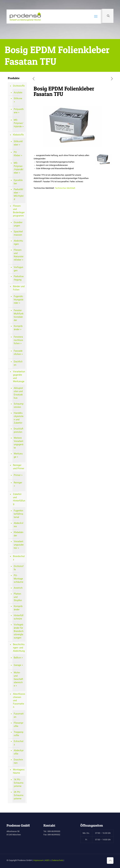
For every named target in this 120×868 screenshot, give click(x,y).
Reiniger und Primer (19, 467)
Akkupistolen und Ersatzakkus (18, 393)
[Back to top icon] (110, 861)
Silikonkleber (18, 143)
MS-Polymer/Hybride (19, 123)
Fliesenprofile (19, 725)
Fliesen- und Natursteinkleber (19, 255)
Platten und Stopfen (18, 597)
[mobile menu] (96, 17)
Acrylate (18, 92)
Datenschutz (57, 860)
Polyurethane (19, 111)
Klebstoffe (18, 135)
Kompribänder (18, 328)
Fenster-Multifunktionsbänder (19, 315)
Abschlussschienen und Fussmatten (19, 700)
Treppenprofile (19, 734)
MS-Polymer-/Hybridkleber (19, 168)
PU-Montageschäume (19, 579)
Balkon (17, 658)
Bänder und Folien (19, 288)
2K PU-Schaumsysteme (19, 795)
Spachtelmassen (18, 233)
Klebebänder (19, 534)
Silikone (18, 98)
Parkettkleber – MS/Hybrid (19, 194)
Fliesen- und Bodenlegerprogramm (19, 211)
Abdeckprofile (19, 752)
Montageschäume (19, 771)
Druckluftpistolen (19, 430)
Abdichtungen (18, 242)
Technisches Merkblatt (65, 188)
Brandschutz (19, 558)
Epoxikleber (18, 182)
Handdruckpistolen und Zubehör (19, 418)
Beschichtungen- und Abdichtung (19, 648)
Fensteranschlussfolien (18, 340)
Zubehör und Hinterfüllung (19, 499)
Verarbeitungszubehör (19, 545)
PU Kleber (17, 154)
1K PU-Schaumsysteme (19, 783)
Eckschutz (19, 743)
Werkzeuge (18, 455)
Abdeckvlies (19, 525)
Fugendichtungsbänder (19, 300)
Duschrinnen (18, 761)
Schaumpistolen (19, 405)
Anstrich (18, 588)
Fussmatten (19, 715)
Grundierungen (18, 224)
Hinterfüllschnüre (19, 617)
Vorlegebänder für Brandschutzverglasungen (19, 631)
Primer (17, 475)
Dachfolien (18, 363)
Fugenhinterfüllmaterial (18, 514)
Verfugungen (18, 269)
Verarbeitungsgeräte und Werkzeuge (19, 376)
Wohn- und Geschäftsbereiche (18, 679)
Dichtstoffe (19, 86)
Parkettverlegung (19, 278)
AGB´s (48, 860)
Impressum (38, 860)
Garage (17, 665)
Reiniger (18, 483)
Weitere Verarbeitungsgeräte (19, 443)
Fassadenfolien (18, 352)
